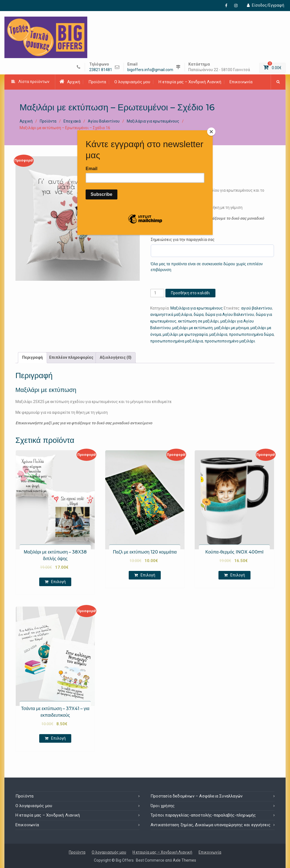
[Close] (211, 132)
